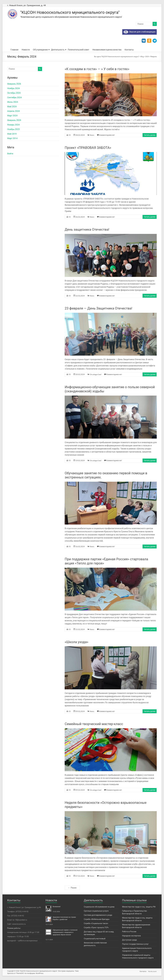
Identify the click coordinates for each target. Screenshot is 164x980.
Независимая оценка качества (107, 50)
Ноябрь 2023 (14, 130)
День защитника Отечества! (87, 230)
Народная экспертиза (131, 936)
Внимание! (57, 907)
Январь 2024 (13, 125)
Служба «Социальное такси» (96, 924)
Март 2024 (12, 116)
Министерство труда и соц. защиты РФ (139, 907)
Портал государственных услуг (135, 944)
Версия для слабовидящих (139, 32)
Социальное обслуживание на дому (99, 907)
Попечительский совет (78, 50)
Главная (15, 50)
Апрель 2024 (13, 111)
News (92, 135)
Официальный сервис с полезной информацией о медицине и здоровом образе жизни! (65, 933)
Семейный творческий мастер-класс (94, 724)
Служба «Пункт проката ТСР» (96, 928)
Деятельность (58, 50)
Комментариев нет (107, 135)
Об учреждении (40, 50)
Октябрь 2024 (14, 93)
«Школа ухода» (76, 642)
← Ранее (72, 888)
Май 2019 (12, 134)
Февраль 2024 (14, 120)
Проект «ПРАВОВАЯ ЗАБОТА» (88, 148)
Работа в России (129, 932)
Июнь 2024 (13, 102)
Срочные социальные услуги (96, 911)
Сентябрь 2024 (15, 98)
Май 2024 (12, 107)
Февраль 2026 (14, 84)
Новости (26, 50)
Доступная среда (129, 940)
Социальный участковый (95, 939)
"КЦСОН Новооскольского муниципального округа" (77, 12)
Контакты (129, 50)
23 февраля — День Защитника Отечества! (98, 309)
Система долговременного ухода (98, 915)
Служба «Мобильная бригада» (97, 919)
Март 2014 (12, 139)
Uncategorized (95, 375)
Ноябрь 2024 (14, 89)
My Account (153, 971)
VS (70, 135)
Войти (10, 154)
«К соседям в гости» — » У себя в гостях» (97, 69)
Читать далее (150, 135)
